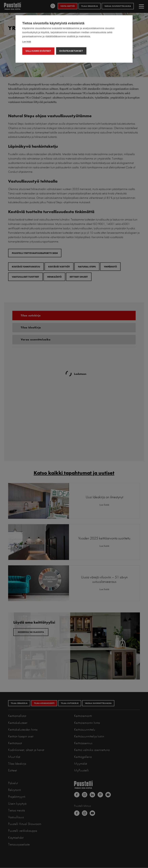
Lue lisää (27, 42)
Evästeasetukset (71, 51)
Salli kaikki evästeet (38, 51)
